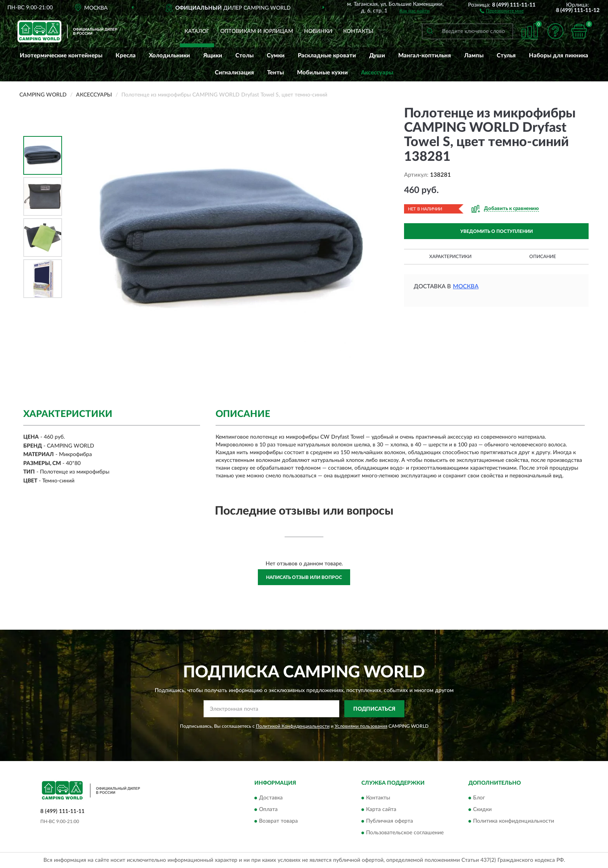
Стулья (506, 56)
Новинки (318, 31)
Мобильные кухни (322, 73)
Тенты (275, 73)
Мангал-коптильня (425, 56)
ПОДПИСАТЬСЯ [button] (374, 709)
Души (377, 56)
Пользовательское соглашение (405, 833)
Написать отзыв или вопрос (304, 577)
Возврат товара (278, 821)
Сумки (276, 56)
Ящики (213, 56)
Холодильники (169, 56)
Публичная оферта (389, 821)
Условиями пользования (361, 726)
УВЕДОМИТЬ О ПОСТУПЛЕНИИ (497, 231)
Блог (479, 798)
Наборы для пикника (559, 56)
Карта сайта (381, 809)
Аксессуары (377, 73)
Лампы (474, 56)
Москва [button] (466, 287)
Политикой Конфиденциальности (293, 726)
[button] (502, 10)
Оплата (268, 809)
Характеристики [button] (450, 257)
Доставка (271, 798)
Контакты (358, 31)
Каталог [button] (197, 31)
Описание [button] (543, 257)
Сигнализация (234, 73)
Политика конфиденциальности (514, 821)
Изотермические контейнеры (61, 56)
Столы (244, 56)
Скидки (482, 809)
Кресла (126, 56)
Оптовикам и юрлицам (257, 31)
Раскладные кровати (327, 56)
